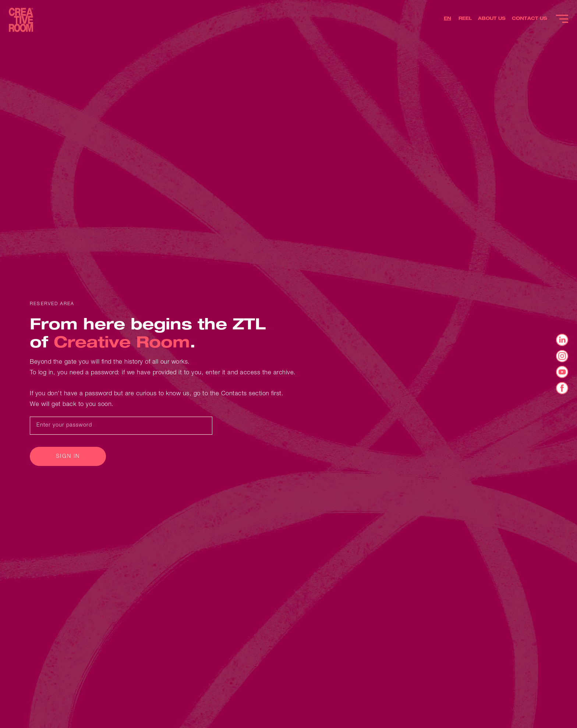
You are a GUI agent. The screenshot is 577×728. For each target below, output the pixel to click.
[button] (448, 20)
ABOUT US (492, 19)
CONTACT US (530, 19)
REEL (465, 19)
